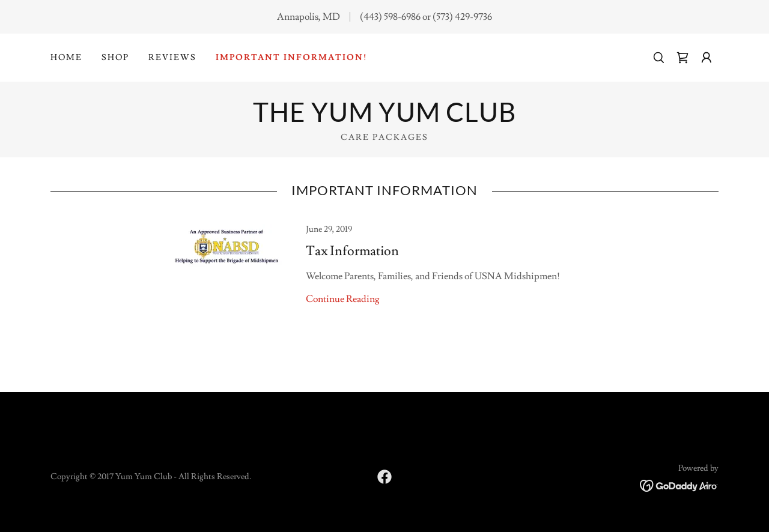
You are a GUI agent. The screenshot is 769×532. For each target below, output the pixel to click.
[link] (682, 58)
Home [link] (66, 58)
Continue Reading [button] (343, 299)
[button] (707, 58)
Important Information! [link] (291, 58)
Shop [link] (115, 58)
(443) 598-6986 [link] (390, 17)
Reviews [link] (172, 58)
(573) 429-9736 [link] (462, 17)
